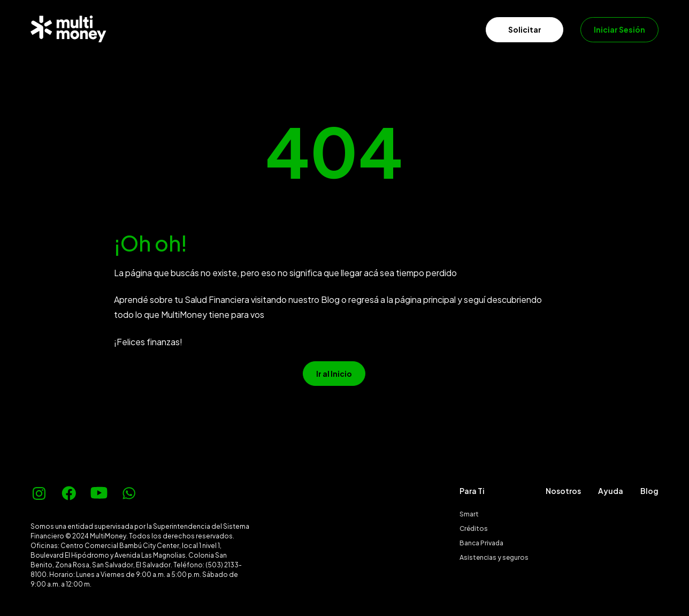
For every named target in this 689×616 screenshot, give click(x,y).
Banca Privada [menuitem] (481, 543)
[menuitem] (132, 29)
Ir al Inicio (334, 374)
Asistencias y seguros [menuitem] (494, 557)
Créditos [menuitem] (474, 528)
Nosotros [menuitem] (563, 491)
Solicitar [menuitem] (525, 29)
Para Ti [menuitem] (472, 491)
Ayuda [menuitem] (611, 491)
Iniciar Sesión (619, 29)
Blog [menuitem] (649, 491)
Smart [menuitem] (469, 514)
